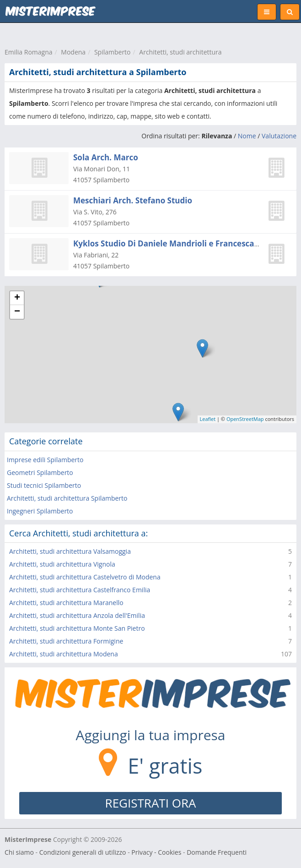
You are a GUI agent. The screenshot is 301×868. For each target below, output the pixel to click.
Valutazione (279, 136)
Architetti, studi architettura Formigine (66, 641)
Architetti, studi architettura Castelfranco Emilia (80, 590)
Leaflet (208, 419)
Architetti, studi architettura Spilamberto (67, 498)
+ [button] (17, 298)
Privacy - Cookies (156, 852)
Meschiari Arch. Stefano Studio (133, 200)
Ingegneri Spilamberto (40, 511)
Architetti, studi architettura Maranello (66, 603)
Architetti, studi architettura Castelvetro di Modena (85, 577)
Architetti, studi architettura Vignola (62, 564)
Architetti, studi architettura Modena (64, 654)
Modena (73, 52)
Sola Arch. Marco (106, 157)
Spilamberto (113, 52)
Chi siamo (19, 852)
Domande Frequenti (217, 852)
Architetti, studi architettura (180, 52)
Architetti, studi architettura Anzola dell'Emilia (77, 615)
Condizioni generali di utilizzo (83, 852)
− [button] (17, 312)
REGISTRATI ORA (151, 803)
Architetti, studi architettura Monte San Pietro (77, 628)
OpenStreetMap (245, 419)
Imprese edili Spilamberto (45, 460)
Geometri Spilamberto (40, 472)
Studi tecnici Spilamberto (44, 485)
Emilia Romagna (29, 52)
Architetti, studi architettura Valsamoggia (70, 551)
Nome (247, 136)
